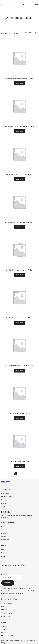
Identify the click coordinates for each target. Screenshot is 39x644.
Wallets (4, 536)
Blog (3, 553)
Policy (3, 633)
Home (3, 550)
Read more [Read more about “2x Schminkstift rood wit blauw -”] (19, 466)
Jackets (4, 503)
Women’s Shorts (7, 603)
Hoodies (4, 500)
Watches (4, 610)
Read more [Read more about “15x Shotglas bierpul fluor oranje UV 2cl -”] (19, 323)
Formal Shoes (6, 616)
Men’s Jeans (5, 493)
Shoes (3, 506)
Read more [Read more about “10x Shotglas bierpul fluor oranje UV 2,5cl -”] (19, 131)
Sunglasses (5, 540)
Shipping (4, 626)
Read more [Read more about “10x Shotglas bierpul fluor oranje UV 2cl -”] (19, 179)
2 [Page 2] (19, 474)
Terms (3, 630)
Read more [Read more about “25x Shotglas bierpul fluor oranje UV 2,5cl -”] (19, 370)
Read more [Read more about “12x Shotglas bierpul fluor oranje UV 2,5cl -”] (19, 227)
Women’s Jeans (6, 613)
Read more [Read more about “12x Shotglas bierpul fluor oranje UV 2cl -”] (19, 275)
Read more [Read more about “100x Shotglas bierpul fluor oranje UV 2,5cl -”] (19, 83)
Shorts (3, 533)
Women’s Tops (6, 497)
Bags (3, 526)
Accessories (5, 530)
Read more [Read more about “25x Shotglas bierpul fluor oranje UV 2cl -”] (19, 418)
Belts (3, 606)
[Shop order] (29, 32)
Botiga (3, 643)
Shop (3, 556)
